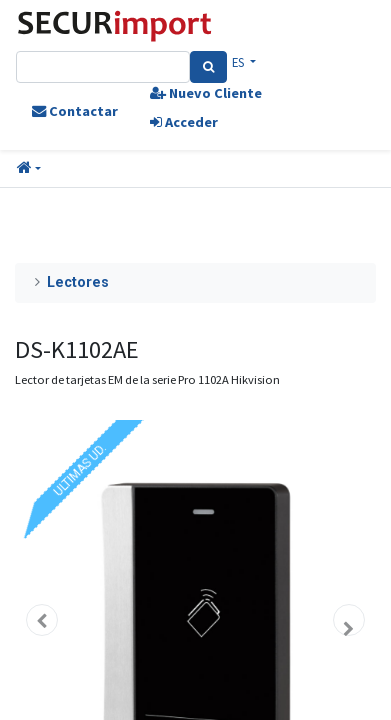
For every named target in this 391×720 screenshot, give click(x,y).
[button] (29, 169)
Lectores (78, 282)
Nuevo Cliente (206, 93)
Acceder (184, 122)
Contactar (75, 111)
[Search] (208, 67)
